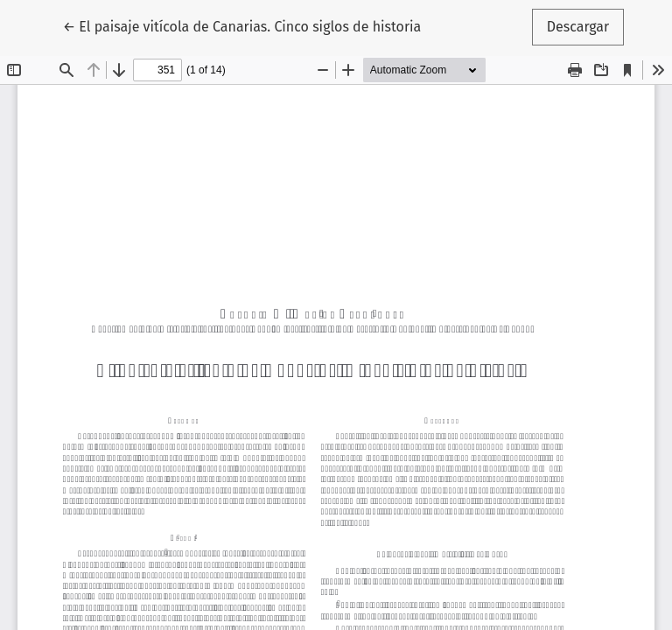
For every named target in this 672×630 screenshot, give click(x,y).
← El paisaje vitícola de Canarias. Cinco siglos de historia (242, 25)
